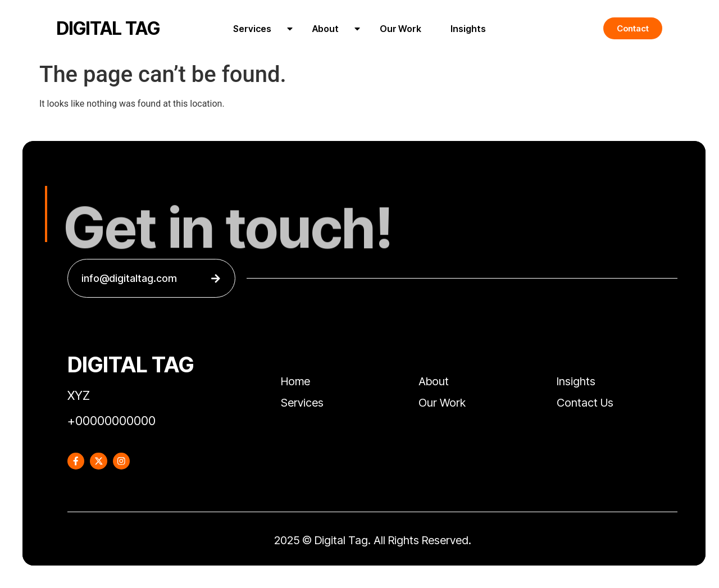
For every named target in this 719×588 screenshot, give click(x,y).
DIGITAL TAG (108, 28)
